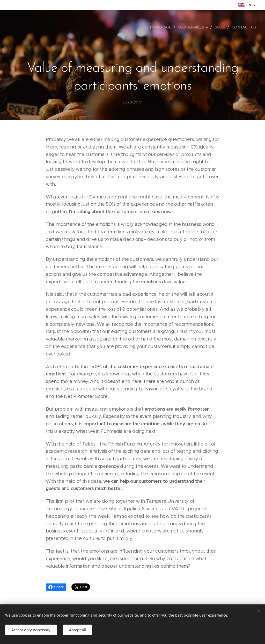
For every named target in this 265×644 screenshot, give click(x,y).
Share (56, 587)
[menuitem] (162, 27)
